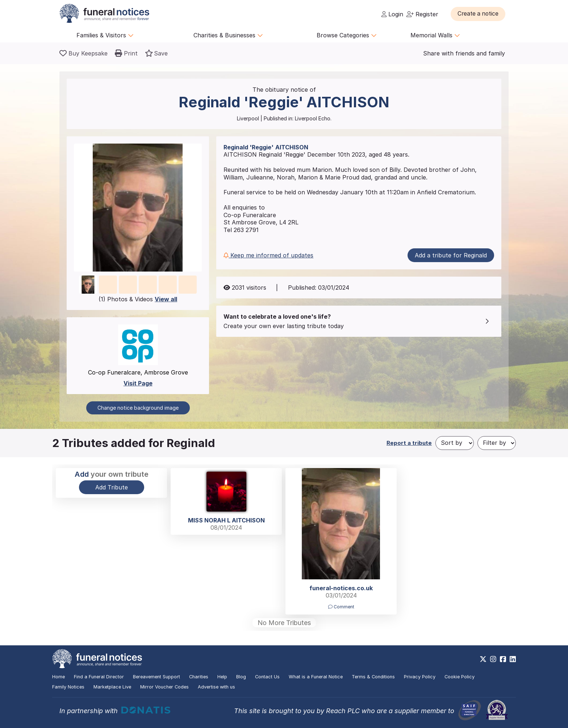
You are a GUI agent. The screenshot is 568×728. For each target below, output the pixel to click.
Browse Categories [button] (347, 35)
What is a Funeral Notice (316, 677)
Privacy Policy (420, 677)
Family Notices (68, 687)
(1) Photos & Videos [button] (138, 299)
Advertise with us (216, 687)
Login (392, 14)
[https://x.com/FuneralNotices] (483, 659)
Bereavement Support (156, 677)
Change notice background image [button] (138, 408)
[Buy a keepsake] (83, 53)
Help (222, 677)
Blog (241, 677)
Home (59, 677)
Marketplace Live (112, 687)
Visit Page (138, 383)
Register (422, 14)
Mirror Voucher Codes (164, 687)
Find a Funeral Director (99, 677)
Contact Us (267, 677)
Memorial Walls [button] (435, 35)
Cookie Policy (460, 677)
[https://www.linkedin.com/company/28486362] (513, 659)
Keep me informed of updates (268, 255)
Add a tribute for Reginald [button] (451, 255)
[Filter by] (497, 443)
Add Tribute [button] (112, 487)
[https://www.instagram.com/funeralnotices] (493, 659)
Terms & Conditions (373, 677)
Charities (199, 677)
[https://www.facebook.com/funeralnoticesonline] (503, 659)
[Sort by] (455, 443)
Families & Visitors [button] (105, 35)
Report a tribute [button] (409, 443)
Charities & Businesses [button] (228, 35)
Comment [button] (341, 607)
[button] (479, 14)
